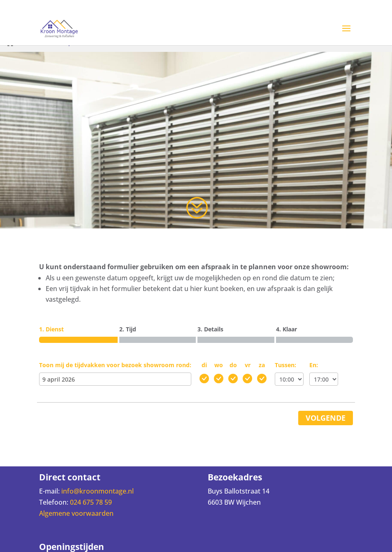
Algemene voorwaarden (76, 513)
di (204, 365)
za (262, 365)
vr (248, 365)
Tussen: (285, 365)
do (233, 365)
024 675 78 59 (91, 502)
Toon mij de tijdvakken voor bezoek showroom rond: (115, 365)
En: (314, 365)
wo (219, 365)
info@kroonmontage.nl (97, 491)
